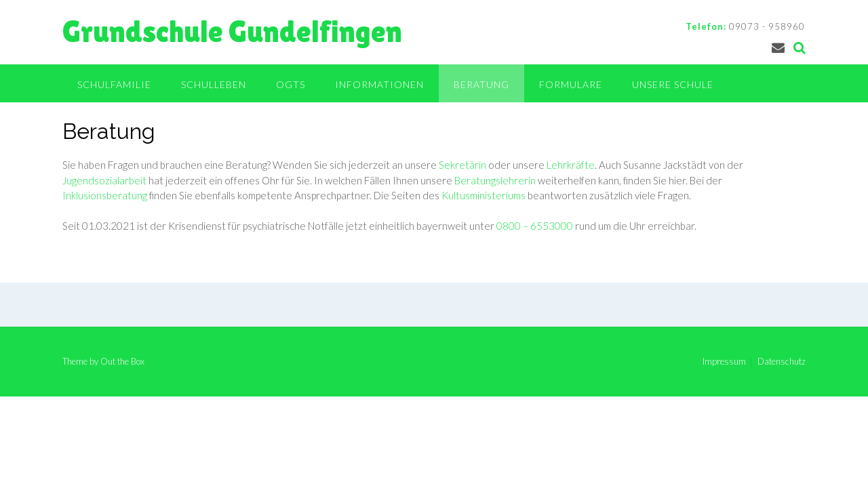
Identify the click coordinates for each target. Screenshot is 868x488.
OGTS (291, 84)
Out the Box (122, 361)
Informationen (379, 84)
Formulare (571, 84)
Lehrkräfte (571, 165)
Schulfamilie (114, 84)
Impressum (724, 362)
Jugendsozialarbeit (104, 180)
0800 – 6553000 (535, 226)
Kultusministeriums (484, 195)
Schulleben (214, 84)
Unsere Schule (673, 84)
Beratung (481, 84)
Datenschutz (782, 362)
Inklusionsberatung (105, 195)
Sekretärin (462, 165)
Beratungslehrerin (495, 180)
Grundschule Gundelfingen (232, 32)
